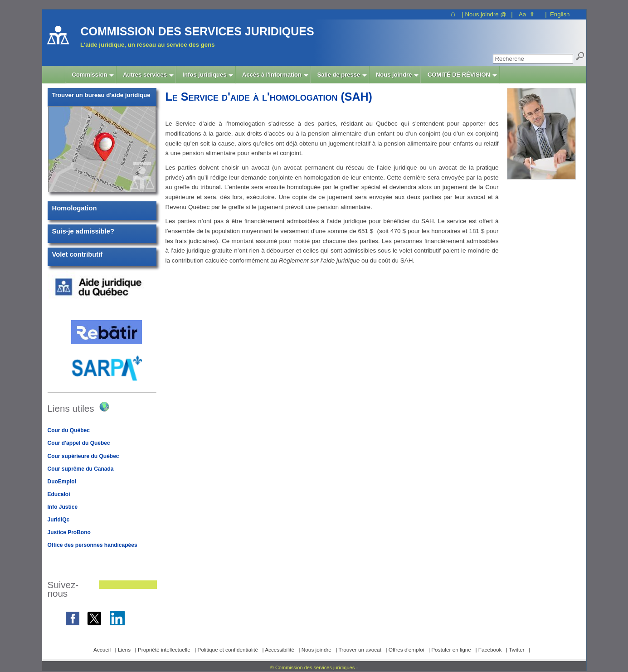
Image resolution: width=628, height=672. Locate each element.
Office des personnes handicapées (92, 545)
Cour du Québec (69, 430)
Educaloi (59, 494)
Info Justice (63, 507)
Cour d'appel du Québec (79, 443)
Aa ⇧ (527, 14)
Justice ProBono (69, 532)
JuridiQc (59, 520)
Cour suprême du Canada (81, 469)
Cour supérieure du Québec (83, 456)
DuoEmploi (62, 482)
